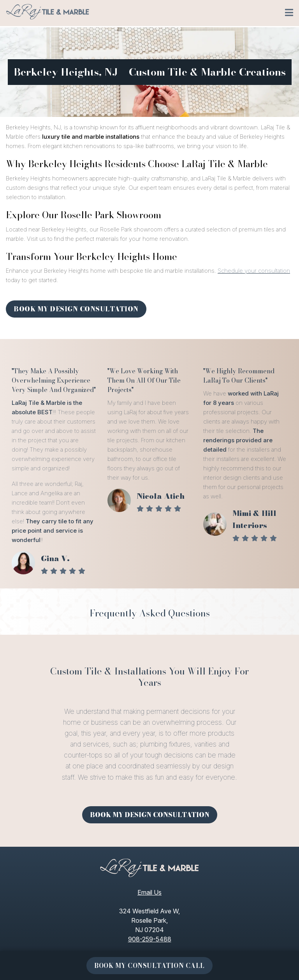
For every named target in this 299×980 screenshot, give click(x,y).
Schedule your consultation (254, 271)
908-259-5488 (150, 939)
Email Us (149, 892)
